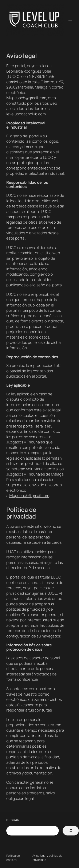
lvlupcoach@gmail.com (26, 98)
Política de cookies (13, 858)
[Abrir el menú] (70, 20)
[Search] (71, 831)
